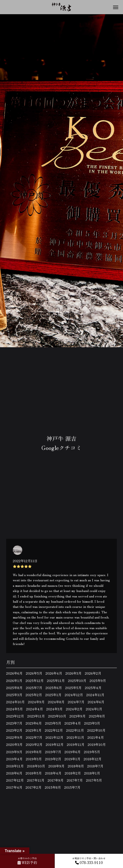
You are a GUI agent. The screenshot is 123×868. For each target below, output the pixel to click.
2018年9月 (56, 766)
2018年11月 (15, 766)
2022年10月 (96, 730)
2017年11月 (36, 780)
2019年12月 (55, 744)
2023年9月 (77, 716)
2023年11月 (36, 716)
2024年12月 (74, 695)
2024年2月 (74, 709)
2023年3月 (92, 723)
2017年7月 (75, 780)
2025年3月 (14, 695)
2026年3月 (73, 673)
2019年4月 (14, 759)
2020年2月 (34, 744)
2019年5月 (92, 752)
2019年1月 (72, 759)
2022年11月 (75, 730)
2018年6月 (14, 773)
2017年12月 (15, 780)
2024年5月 (14, 709)
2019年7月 (53, 752)
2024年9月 (36, 702)
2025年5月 (73, 688)
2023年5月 (53, 723)
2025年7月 (34, 688)
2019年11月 (76, 744)
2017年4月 (14, 787)
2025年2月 (34, 695)
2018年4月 (53, 773)
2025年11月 (56, 681)
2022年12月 (54, 730)
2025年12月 (35, 681)
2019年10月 (97, 744)
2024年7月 (76, 702)
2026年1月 (14, 681)
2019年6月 (73, 752)
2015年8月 (53, 787)
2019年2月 (53, 759)
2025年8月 (14, 688)
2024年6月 (96, 702)
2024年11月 (95, 695)
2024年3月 (54, 709)
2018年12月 (93, 759)
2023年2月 (14, 730)
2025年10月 (77, 681)
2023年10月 (57, 716)
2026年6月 (14, 673)
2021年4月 (96, 737)
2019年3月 (34, 759)
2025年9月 (98, 681)
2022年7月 (34, 737)
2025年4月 (93, 688)
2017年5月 (94, 780)
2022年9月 (14, 737)
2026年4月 (54, 673)
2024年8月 (56, 702)
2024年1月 (94, 709)
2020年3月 (14, 744)
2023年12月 (15, 716)
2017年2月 (34, 787)
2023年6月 (34, 723)
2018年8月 (76, 766)
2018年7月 (95, 766)
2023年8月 (97, 716)
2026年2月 (93, 673)
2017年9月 (56, 780)
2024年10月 (15, 702)
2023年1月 (34, 730)
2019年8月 (34, 752)
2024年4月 (34, 709)
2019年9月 (14, 752)
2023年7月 (14, 723)
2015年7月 (72, 787)
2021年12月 (54, 737)
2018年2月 (73, 773)
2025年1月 (53, 695)
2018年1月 (92, 773)
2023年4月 (73, 723)
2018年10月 (36, 766)
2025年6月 (54, 688)
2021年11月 (75, 737)
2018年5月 (34, 773)
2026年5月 (34, 673)
